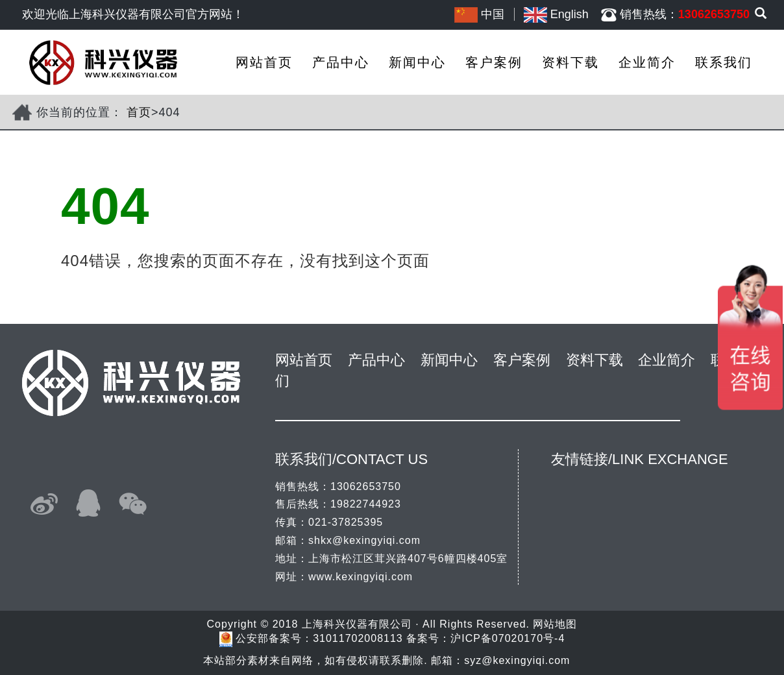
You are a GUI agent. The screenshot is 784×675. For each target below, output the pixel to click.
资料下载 (570, 62)
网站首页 (264, 62)
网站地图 (555, 624)
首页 (139, 112)
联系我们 (724, 62)
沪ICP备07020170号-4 (508, 639)
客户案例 (494, 62)
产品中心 (341, 62)
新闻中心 (417, 62)
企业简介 (647, 62)
